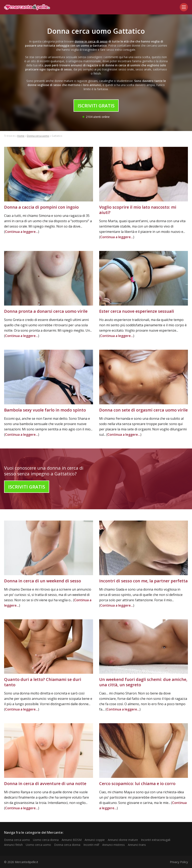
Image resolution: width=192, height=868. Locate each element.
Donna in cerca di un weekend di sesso (43, 581)
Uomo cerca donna (46, 840)
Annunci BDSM (72, 840)
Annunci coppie (95, 840)
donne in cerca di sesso (91, 41)
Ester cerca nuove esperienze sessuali (137, 311)
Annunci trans (137, 845)
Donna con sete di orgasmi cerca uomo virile (143, 410)
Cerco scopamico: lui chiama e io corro (137, 783)
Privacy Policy (179, 862)
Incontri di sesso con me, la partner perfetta (143, 581)
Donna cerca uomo (38, 136)
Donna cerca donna (67, 845)
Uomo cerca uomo (38, 845)
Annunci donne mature (123, 840)
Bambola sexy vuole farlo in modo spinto (45, 410)
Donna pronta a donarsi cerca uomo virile (46, 311)
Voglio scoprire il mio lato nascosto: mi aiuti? (138, 210)
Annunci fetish (13, 845)
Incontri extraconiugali (156, 840)
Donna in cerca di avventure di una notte (45, 783)
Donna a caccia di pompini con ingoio (41, 207)
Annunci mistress (114, 845)
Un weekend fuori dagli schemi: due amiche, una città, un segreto (143, 682)
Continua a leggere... (22, 232)
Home (21, 136)
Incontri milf (91, 845)
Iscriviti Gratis (96, 106)
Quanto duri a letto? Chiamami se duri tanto (43, 682)
